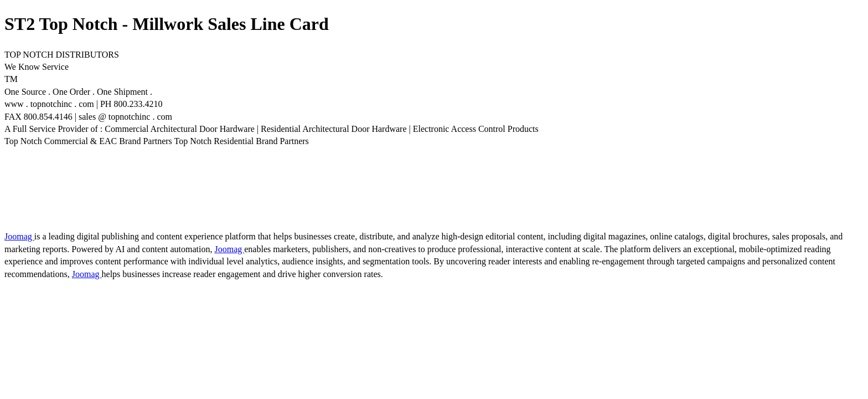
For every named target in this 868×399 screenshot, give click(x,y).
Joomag (19, 236)
